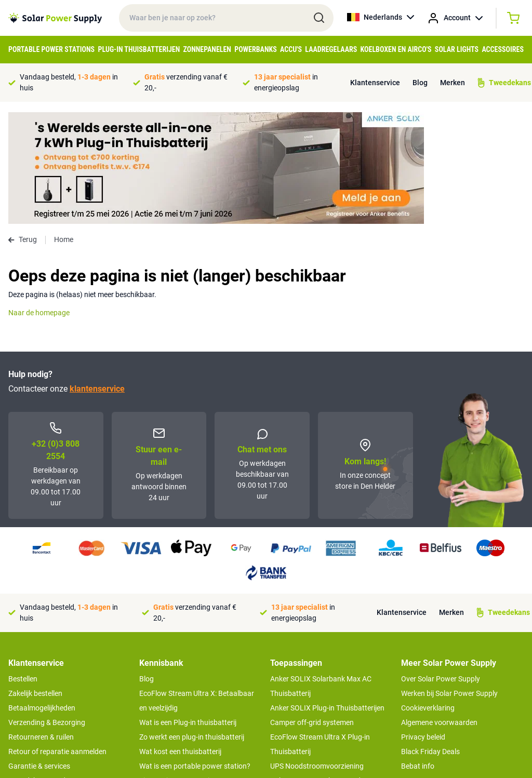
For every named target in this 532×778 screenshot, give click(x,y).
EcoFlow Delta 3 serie (304, 698)
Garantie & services (39, 654)
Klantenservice (375, 83)
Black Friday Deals (430, 640)
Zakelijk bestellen (35, 582)
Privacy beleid (423, 625)
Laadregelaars (331, 49)
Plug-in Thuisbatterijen (139, 49)
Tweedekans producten (46, 669)
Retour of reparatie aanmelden (57, 640)
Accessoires (503, 49)
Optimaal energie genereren (183, 713)
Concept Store (31, 683)
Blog (420, 83)
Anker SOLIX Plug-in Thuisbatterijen (327, 596)
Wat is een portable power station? (195, 654)
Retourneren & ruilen (41, 625)
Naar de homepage (39, 201)
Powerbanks (256, 49)
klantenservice (97, 277)
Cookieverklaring (428, 596)
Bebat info (418, 654)
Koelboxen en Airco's (396, 49)
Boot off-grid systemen (307, 683)
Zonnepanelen (207, 49)
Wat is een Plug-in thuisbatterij (188, 611)
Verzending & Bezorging (47, 611)
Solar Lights (457, 49)
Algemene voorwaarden (439, 611)
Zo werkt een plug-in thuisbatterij (192, 625)
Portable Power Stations (51, 49)
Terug (23, 128)
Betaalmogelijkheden (42, 596)
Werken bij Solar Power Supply (449, 582)
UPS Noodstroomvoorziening (317, 654)
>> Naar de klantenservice (49, 704)
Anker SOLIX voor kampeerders (320, 669)
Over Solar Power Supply (441, 567)
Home (64, 128)
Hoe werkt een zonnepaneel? (185, 698)
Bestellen (23, 567)
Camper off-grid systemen (312, 611)
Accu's (291, 49)
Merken (453, 83)
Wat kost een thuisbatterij (180, 640)
